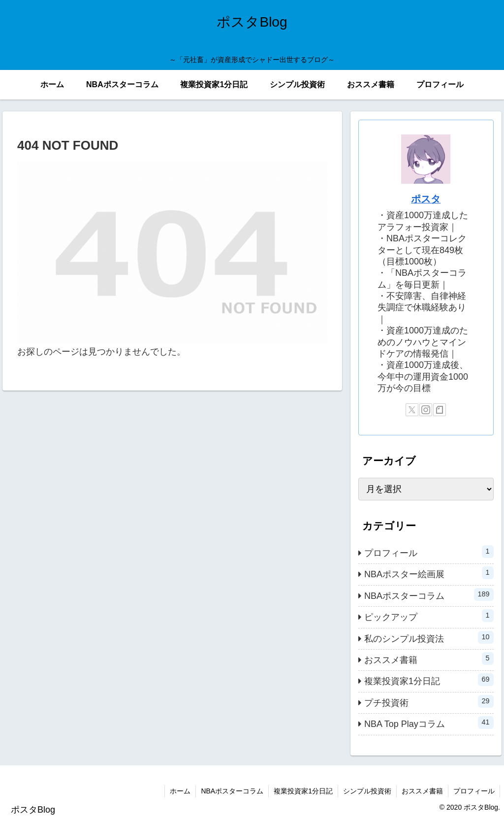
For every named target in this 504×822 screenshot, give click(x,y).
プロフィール (474, 791)
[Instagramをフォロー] (426, 410)
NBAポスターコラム (232, 791)
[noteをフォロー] (440, 410)
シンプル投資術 (367, 791)
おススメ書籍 (422, 791)
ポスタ (426, 199)
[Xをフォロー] (412, 410)
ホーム (180, 791)
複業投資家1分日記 (303, 791)
